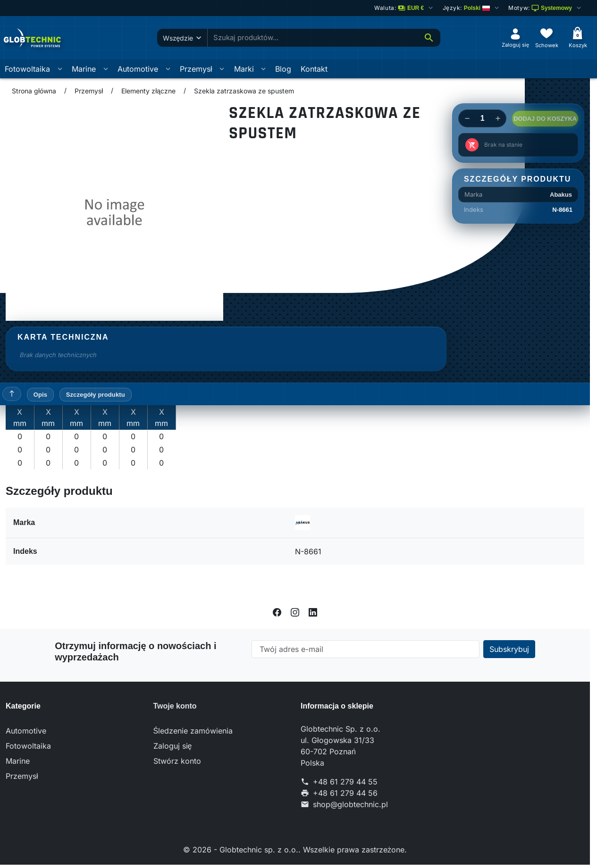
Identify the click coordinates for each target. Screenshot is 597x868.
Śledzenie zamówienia (193, 731)
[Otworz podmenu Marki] (263, 69)
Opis (40, 395)
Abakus (561, 195)
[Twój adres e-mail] (366, 649)
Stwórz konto (177, 761)
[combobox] (312, 38)
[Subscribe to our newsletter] (509, 649)
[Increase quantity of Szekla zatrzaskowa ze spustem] (498, 118)
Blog (283, 69)
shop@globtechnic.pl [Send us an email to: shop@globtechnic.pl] (350, 804)
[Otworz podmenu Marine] (106, 69)
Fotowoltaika (27, 69)
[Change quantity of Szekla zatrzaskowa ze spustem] (482, 118)
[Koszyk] (578, 38)
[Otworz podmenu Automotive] (168, 69)
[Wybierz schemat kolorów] (546, 8)
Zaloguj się (173, 746)
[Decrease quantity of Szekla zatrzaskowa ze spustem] (467, 118)
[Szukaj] (429, 38)
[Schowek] (547, 38)
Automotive (138, 69)
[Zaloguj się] (515, 38)
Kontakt (314, 69)
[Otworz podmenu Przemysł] (222, 69)
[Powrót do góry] (12, 394)
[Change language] (471, 8)
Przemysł (196, 69)
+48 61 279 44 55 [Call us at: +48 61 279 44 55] (345, 782)
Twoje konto (175, 706)
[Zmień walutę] (404, 8)
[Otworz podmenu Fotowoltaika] (60, 69)
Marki (244, 69)
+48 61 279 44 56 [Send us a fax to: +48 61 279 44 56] (345, 793)
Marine (84, 69)
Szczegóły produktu (96, 395)
